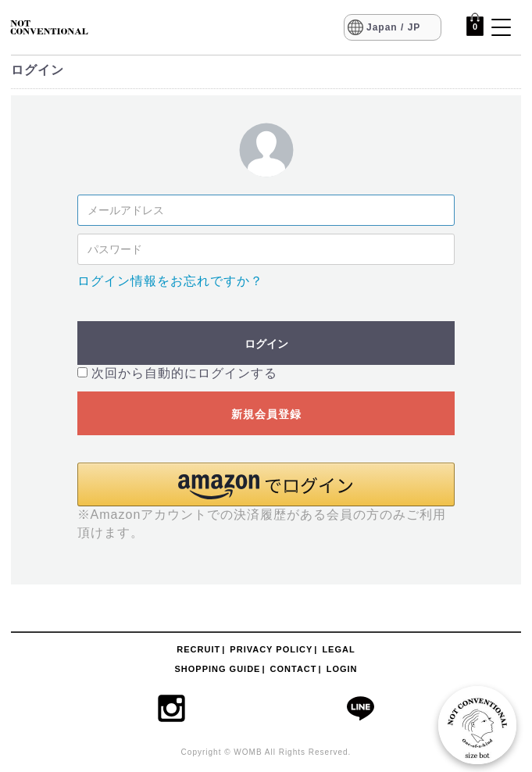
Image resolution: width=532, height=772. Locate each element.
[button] (266, 484)
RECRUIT (198, 649)
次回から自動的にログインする (184, 373)
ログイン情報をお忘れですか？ (170, 281)
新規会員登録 (266, 414)
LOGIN (342, 669)
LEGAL (338, 649)
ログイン (266, 344)
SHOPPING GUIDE (217, 669)
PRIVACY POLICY (271, 649)
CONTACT (294, 669)
